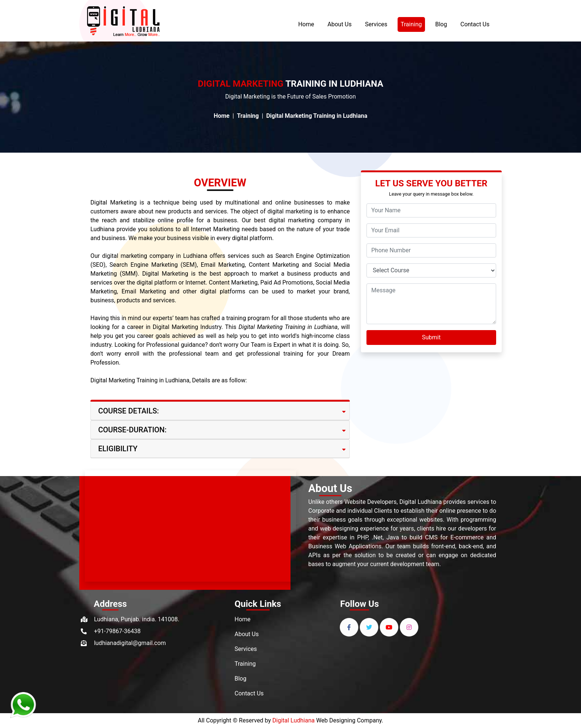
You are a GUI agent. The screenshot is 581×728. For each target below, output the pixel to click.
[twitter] (369, 627)
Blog (441, 24)
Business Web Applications (345, 546)
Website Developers (370, 502)
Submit (431, 337)
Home (306, 24)
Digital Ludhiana (293, 720)
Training (413, 24)
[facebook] (349, 627)
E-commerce (467, 537)
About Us (340, 24)
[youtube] (389, 627)
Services (376, 24)
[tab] (220, 411)
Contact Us (475, 24)
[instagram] (409, 627)
